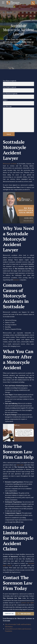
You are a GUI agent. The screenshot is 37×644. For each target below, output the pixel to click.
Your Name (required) (18, 83)
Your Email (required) (18, 89)
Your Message (18, 119)
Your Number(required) (18, 96)
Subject (18, 102)
